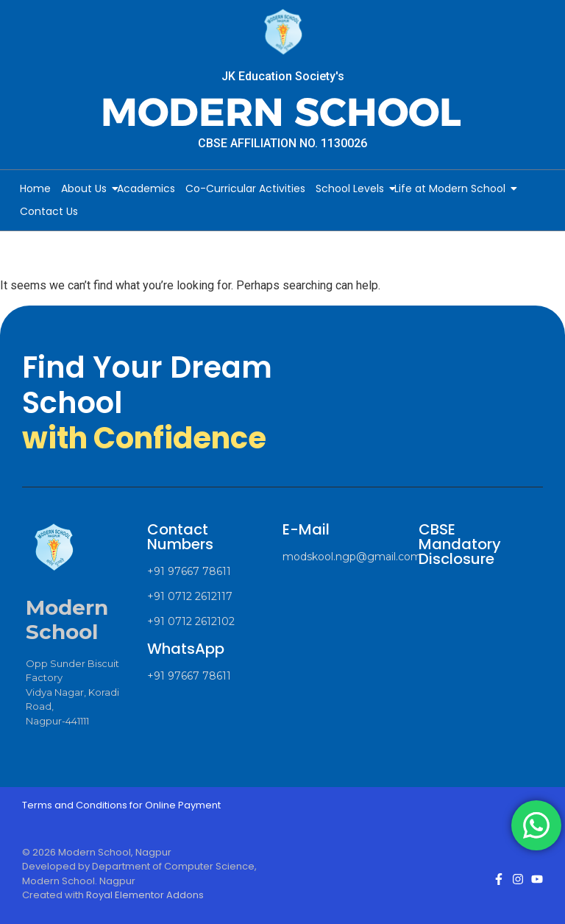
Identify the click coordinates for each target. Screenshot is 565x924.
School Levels (352, 188)
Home (35, 188)
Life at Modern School (452, 188)
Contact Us (49, 211)
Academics (146, 188)
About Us (86, 188)
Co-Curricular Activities (245, 188)
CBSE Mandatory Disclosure (460, 544)
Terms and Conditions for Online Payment (121, 805)
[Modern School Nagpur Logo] (282, 33)
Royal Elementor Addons (145, 895)
